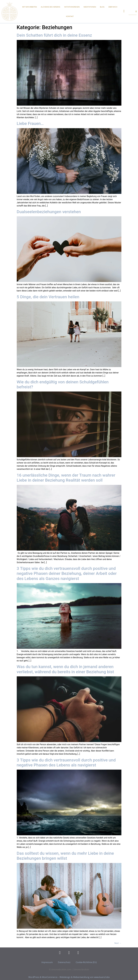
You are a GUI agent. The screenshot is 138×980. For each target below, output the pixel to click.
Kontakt (70, 16)
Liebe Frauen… (30, 123)
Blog (102, 7)
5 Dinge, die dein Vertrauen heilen (48, 297)
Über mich (113, 7)
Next (118, 943)
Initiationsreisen (72, 7)
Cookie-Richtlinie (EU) (86, 962)
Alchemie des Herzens (50, 7)
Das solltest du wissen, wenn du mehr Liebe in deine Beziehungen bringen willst (65, 856)
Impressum (47, 962)
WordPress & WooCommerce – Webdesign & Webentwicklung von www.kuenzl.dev (69, 977)
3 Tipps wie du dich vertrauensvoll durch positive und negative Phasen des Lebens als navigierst (66, 763)
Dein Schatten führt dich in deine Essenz (54, 35)
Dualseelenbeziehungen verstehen (49, 212)
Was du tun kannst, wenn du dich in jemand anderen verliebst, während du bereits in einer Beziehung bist (65, 669)
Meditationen (90, 7)
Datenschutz (64, 962)
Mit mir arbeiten (30, 7)
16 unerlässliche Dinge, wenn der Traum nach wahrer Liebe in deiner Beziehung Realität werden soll (66, 478)
